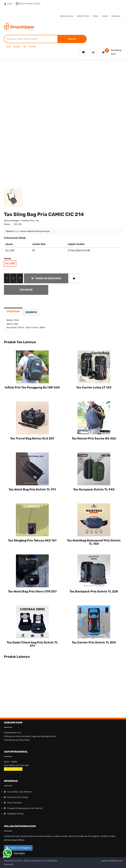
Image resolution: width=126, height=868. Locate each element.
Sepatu (17, 46)
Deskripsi (31, 312)
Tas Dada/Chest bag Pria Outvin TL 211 (32, 644)
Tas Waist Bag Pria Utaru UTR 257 (32, 591)
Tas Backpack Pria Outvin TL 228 (94, 591)
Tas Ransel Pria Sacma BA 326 (94, 438)
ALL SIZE (10, 263)
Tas (25, 46)
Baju (9, 46)
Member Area (67, 16)
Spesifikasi (13, 312)
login (17, 231)
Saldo (105, 16)
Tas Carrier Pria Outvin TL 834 (94, 642)
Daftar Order (83, 16)
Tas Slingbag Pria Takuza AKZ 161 (32, 540)
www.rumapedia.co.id (112, 861)
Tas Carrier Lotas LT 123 (94, 387)
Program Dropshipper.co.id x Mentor (25, 808)
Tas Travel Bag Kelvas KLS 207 (32, 438)
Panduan (116, 16)
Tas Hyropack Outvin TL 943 (94, 489)
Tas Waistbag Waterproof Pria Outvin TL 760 (94, 542)
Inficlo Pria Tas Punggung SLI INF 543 (32, 387)
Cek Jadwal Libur (13, 769)
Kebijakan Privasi (16, 814)
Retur (96, 16)
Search (72, 39)
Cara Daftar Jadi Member (20, 792)
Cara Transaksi (15, 803)
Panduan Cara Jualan (18, 797)
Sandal (32, 46)
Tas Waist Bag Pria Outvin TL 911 (32, 489)
